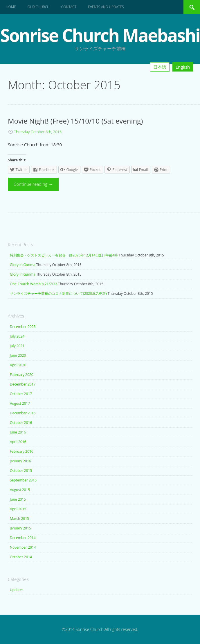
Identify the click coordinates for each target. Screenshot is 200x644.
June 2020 (18, 355)
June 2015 (18, 499)
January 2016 (20, 461)
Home (11, 7)
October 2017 (21, 394)
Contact (69, 7)
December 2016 (23, 413)
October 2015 (21, 471)
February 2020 (22, 375)
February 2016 (22, 451)
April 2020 (18, 365)
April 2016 (18, 442)
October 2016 (21, 423)
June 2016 (18, 432)
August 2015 (20, 490)
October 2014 (21, 557)
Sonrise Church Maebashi (100, 35)
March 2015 (19, 519)
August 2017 (20, 403)
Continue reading (33, 184)
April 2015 (18, 509)
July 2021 (17, 346)
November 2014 (23, 547)
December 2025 (23, 327)
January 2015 (20, 528)
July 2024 (17, 336)
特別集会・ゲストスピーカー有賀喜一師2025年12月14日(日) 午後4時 (64, 255)
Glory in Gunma (23, 265)
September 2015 (23, 480)
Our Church (39, 7)
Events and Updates (106, 7)
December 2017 (23, 384)
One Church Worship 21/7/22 (34, 284)
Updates (17, 590)
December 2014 (23, 538)
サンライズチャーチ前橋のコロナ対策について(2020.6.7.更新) (58, 294)
